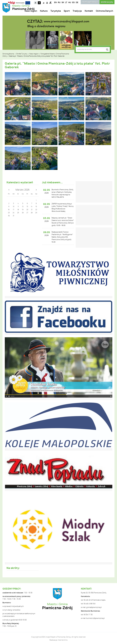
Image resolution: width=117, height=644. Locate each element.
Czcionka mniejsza (44, 3)
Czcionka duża (51, 3)
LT (66, 3)
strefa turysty (107, 2)
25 (18, 213)
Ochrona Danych (104, 11)
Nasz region (31, 11)
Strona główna (8, 54)
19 (23, 210)
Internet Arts (63, 640)
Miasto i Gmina (23, 8)
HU (70, 3)
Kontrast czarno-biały (39, 3)
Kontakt (89, 11)
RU (59, 3)
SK (63, 3)
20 (27, 210)
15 (36, 207)
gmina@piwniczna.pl (94, 607)
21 (32, 210)
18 (18, 210)
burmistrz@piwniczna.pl (95, 618)
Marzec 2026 (23, 190)
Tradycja (77, 11)
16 (9, 210)
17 (14, 210)
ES (73, 3)
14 (32, 207)
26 (23, 213)
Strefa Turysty (22, 54)
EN (55, 3)
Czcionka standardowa (47, 3)
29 (36, 213)
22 (36, 210)
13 (27, 207)
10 (14, 207)
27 (27, 213)
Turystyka (56, 11)
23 (9, 213)
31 (13, 216)
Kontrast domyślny (35, 3)
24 (14, 213)
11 (18, 207)
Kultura (44, 11)
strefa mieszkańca (90, 2)
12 (23, 207)
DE (77, 3)
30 (9, 216)
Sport (67, 11)
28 (32, 213)
